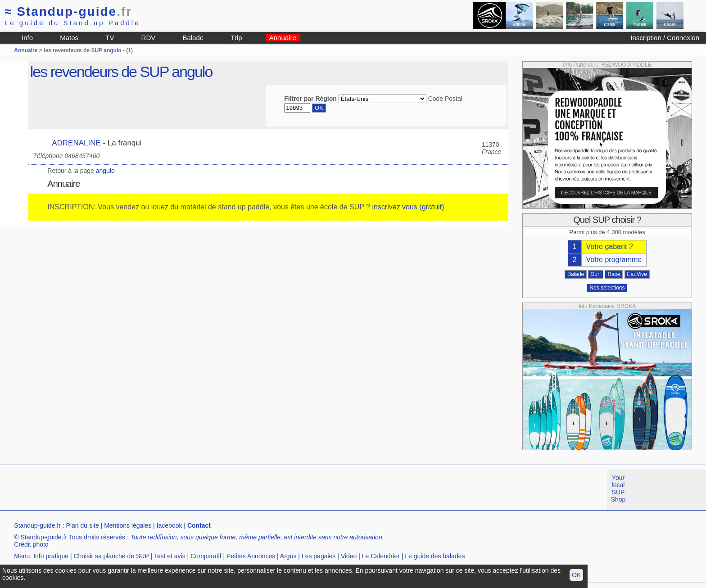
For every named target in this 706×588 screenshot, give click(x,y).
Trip (236, 38)
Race (614, 274)
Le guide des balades (435, 556)
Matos (69, 38)
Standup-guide (68, 11)
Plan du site (83, 525)
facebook (170, 525)
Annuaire (283, 38)
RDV (149, 38)
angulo (112, 50)
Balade (193, 38)
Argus (288, 556)
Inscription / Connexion (665, 38)
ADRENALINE (76, 143)
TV (110, 38)
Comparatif (206, 556)
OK (576, 575)
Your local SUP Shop (618, 488)
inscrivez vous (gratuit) (408, 207)
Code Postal (445, 99)
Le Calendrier (381, 556)
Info (27, 38)
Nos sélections (607, 288)
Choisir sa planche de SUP (111, 556)
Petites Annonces (251, 556)
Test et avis (170, 556)
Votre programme (614, 260)
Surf (596, 274)
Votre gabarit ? (610, 247)
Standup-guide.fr (37, 525)
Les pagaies (319, 556)
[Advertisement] (164, 490)
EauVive (637, 274)
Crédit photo (31, 544)
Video (349, 556)
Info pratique (51, 556)
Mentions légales (128, 525)
